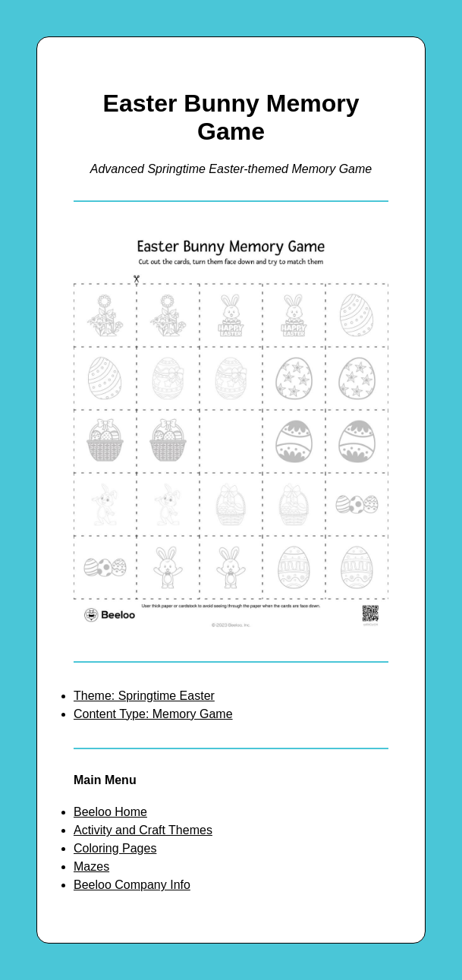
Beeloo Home (110, 812)
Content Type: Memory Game (153, 714)
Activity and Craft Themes (143, 830)
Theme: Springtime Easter (144, 696)
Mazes (91, 867)
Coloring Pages (115, 848)
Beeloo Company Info (132, 885)
